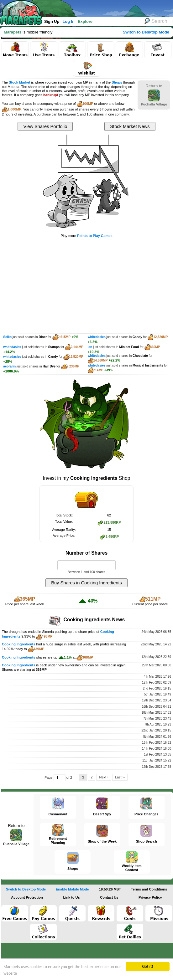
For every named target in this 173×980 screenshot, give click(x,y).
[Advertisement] (86, 285)
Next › (104, 777)
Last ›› (120, 777)
